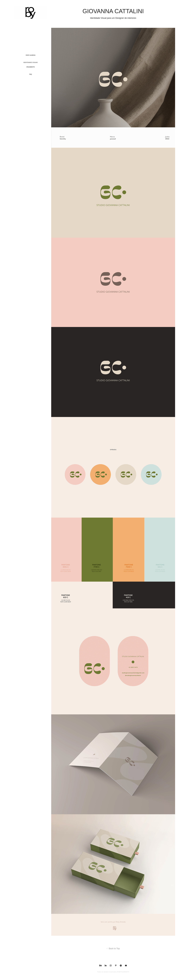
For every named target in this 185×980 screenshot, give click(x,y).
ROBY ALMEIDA (31, 55)
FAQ (31, 74)
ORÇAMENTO (30, 67)
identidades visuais (31, 62)
